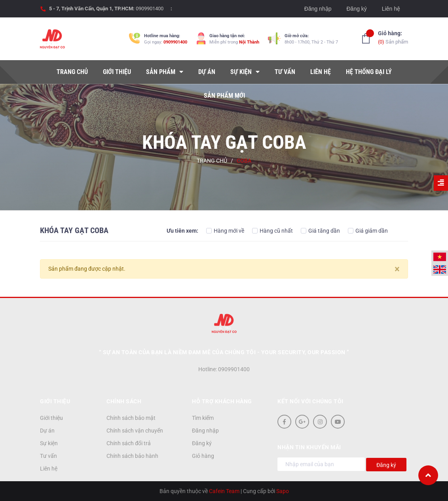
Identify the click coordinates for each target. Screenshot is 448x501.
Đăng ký (356, 9)
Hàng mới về (225, 231)
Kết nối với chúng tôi (310, 401)
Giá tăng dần (320, 231)
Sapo (283, 491)
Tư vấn (48, 456)
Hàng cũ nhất (272, 231)
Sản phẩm (393, 37)
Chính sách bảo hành (132, 456)
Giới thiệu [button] (55, 401)
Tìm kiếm (203, 418)
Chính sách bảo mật (131, 418)
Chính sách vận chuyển (135, 431)
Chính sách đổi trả (129, 443)
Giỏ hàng (203, 456)
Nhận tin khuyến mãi (309, 447)
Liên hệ (391, 9)
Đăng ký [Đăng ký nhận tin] (386, 465)
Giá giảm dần (368, 231)
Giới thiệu (51, 418)
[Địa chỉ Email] (321, 464)
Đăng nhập (318, 9)
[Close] (397, 269)
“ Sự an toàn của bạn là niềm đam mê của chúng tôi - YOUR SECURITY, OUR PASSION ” (224, 352)
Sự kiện (49, 443)
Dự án (47, 431)
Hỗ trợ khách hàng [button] (222, 401)
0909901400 (150, 9)
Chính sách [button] (124, 401)
